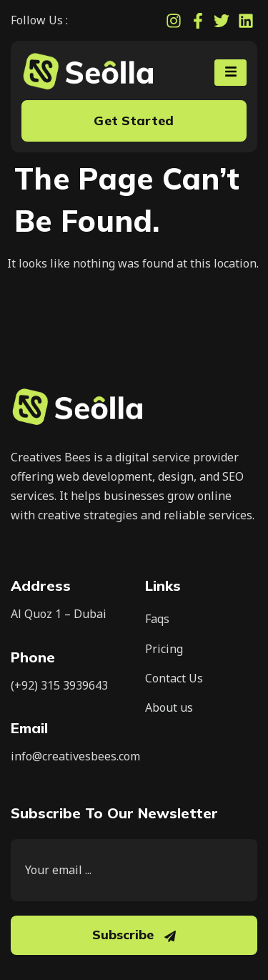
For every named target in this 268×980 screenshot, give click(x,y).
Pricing (164, 649)
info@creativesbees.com (75, 756)
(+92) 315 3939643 (59, 685)
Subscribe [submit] (134, 935)
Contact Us (174, 678)
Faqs (157, 619)
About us (169, 707)
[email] (134, 870)
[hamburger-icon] (230, 73)
